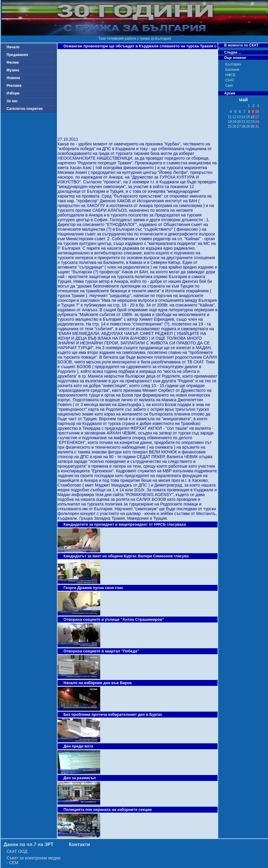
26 (234, 126)
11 (230, 117)
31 (257, 126)
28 (243, 126)
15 (248, 117)
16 (252, 117)
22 (248, 122)
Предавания (17, 55)
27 (239, 126)
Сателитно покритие (25, 109)
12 (234, 117)
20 (239, 122)
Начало (13, 47)
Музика (13, 70)
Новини (13, 78)
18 (230, 122)
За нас (12, 101)
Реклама (14, 86)
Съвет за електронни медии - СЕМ (33, 860)
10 (257, 112)
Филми (13, 62)
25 (230, 126)
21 (243, 122)
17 (257, 117)
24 (257, 122)
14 (243, 117)
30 (252, 126)
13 (239, 117)
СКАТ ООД (17, 851)
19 (234, 122)
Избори (13, 93)
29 (248, 126)
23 (252, 122)
